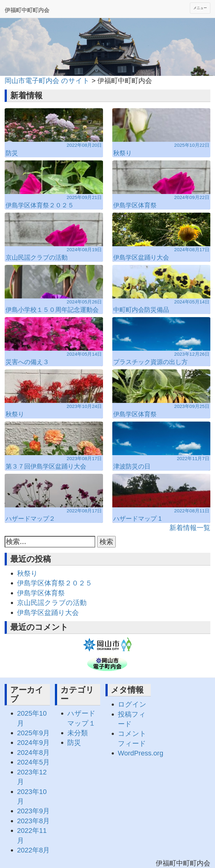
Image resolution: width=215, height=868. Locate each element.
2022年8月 (33, 850)
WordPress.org (141, 753)
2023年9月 (33, 811)
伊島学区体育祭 (41, 593)
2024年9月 (33, 743)
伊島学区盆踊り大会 (48, 613)
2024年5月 (33, 762)
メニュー (200, 8)
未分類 (78, 733)
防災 (74, 743)
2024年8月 (33, 753)
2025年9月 (33, 733)
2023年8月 (33, 821)
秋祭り (27, 573)
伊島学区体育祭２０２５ (55, 583)
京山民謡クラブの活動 (52, 603)
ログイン (132, 704)
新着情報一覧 (190, 528)
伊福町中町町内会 (27, 10)
